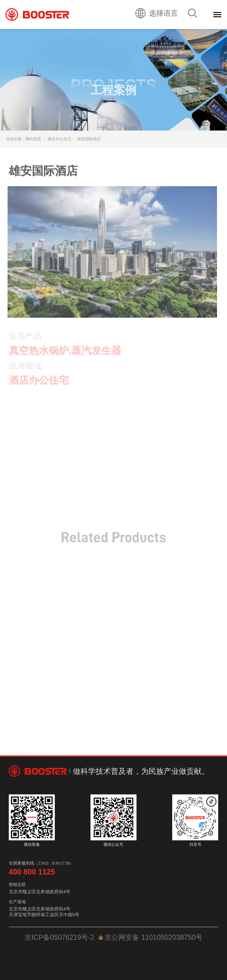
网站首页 (33, 139)
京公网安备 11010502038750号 (151, 937)
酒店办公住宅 (59, 139)
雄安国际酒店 (89, 139)
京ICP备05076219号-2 (59, 937)
